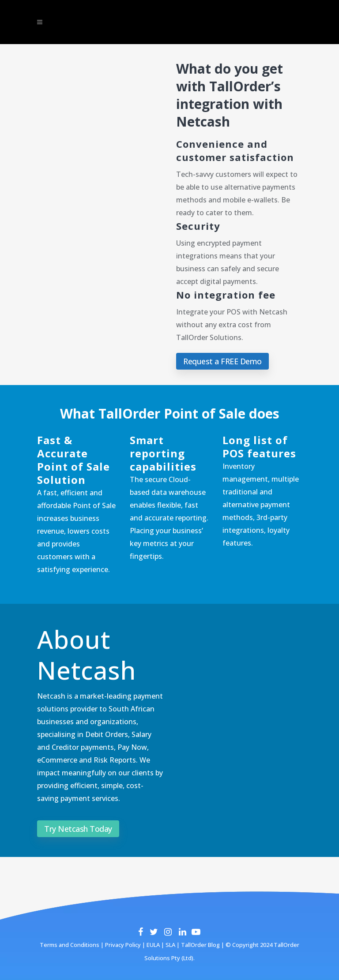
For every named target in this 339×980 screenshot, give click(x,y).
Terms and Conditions (70, 945)
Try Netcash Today (78, 829)
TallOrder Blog (200, 945)
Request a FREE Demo (222, 361)
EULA (153, 945)
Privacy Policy (122, 945)
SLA (170, 945)
